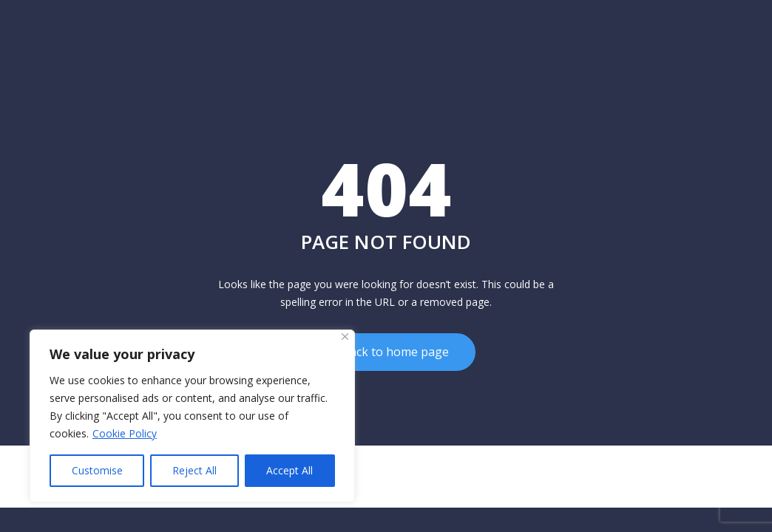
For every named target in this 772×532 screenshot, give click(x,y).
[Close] (345, 337)
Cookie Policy (125, 433)
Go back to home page (386, 348)
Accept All (289, 470)
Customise (97, 470)
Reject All (194, 470)
